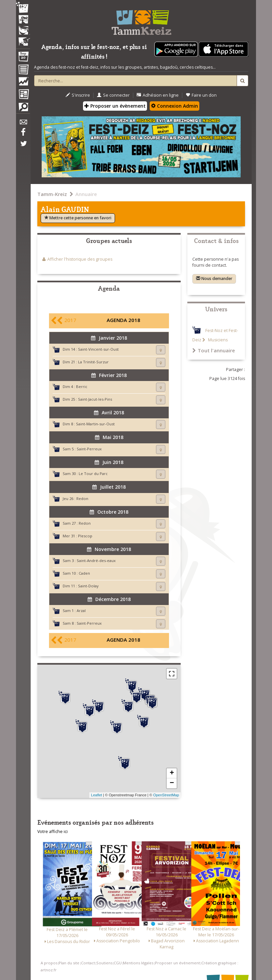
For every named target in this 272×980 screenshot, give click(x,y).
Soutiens (104, 963)
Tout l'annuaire (214, 350)
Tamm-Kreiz (52, 194)
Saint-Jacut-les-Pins (95, 399)
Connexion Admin (174, 106)
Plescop (85, 536)
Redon (82, 498)
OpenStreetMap (166, 795)
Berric (82, 386)
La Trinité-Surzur (93, 362)
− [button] (172, 783)
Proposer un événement (177, 963)
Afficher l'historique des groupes (80, 259)
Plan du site (69, 963)
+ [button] (172, 773)
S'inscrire (78, 95)
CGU (118, 963)
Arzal (81, 610)
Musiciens (217, 340)
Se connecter (113, 95)
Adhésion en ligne (158, 95)
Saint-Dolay (88, 586)
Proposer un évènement (115, 106)
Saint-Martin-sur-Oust (95, 424)
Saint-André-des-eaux (96, 560)
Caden (84, 573)
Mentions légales (138, 963)
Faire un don (201, 95)
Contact (88, 963)
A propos (49, 963)
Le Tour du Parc (93, 473)
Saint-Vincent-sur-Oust (98, 349)
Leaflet (96, 795)
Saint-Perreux (89, 449)
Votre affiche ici (52, 831)
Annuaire (86, 194)
